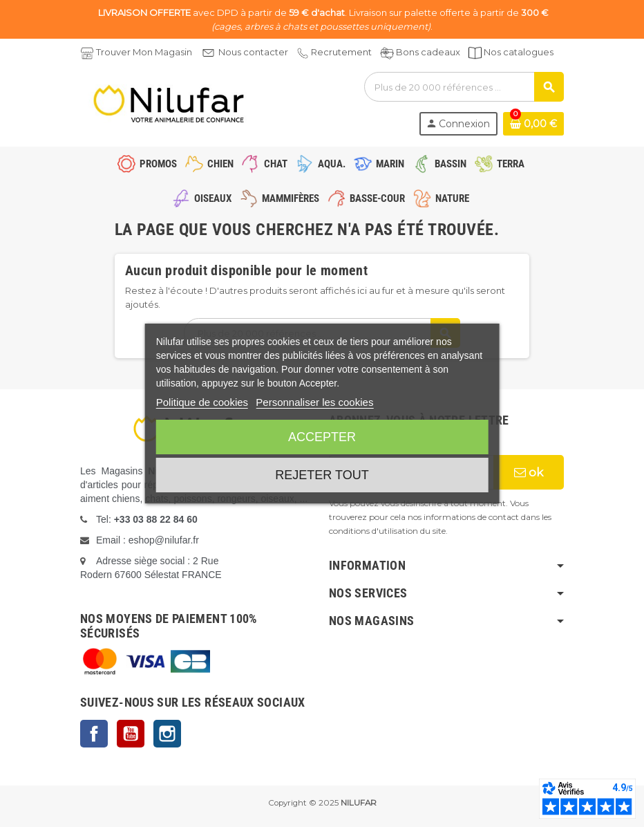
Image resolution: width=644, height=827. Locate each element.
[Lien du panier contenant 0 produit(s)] (533, 124)
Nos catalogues (519, 52)
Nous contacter (253, 52)
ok (529, 472)
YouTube (131, 734)
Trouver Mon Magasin (144, 52)
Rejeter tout (322, 475)
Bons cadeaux (428, 52)
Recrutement (341, 52)
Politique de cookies (202, 402)
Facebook (94, 734)
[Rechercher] (464, 87)
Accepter (322, 437)
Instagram (167, 734)
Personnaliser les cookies (314, 402)
